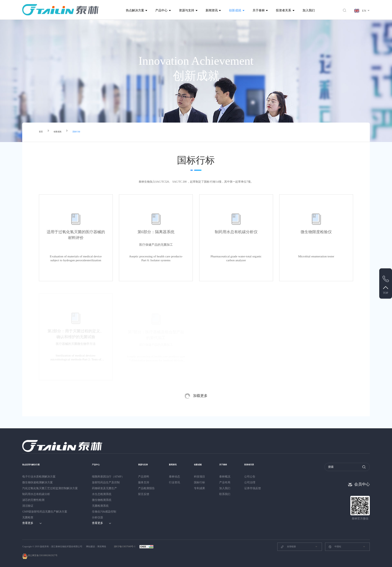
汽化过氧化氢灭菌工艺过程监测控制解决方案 (50, 488)
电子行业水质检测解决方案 (39, 477)
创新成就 (235, 10)
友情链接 (288, 547)
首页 (42, 132)
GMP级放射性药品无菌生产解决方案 (45, 512)
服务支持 (144, 482)
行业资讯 (174, 482)
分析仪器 (98, 517)
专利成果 (201, 488)
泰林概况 (227, 477)
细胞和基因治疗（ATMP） (108, 477)
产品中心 (161, 10)
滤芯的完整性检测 (33, 500)
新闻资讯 (212, 10)
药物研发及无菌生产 (104, 488)
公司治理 (253, 482)
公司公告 (253, 477)
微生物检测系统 (102, 500)
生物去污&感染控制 (104, 512)
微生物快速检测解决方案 (38, 482)
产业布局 (227, 482)
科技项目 (201, 477)
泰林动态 (174, 477)
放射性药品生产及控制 (106, 482)
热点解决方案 (135, 10)
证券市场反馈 (256, 488)
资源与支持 (187, 10)
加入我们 (309, 10)
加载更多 (200, 396)
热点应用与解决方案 (36, 464)
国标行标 (85, 132)
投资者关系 (284, 10)
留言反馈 (144, 494)
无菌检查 (28, 517)
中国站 (335, 547)
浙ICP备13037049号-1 (125, 547)
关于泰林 (259, 10)
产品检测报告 (146, 488)
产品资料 (144, 477)
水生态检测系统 (102, 494)
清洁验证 (28, 506)
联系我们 (227, 494)
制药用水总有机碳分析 (36, 494)
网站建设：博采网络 (96, 547)
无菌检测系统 (100, 506)
